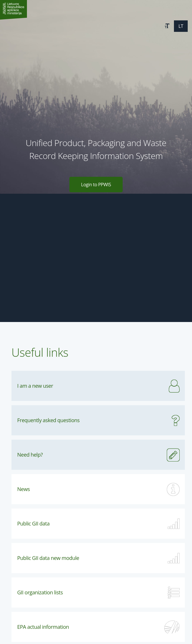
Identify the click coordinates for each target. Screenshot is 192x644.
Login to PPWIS (96, 185)
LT (181, 26)
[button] (167, 26)
